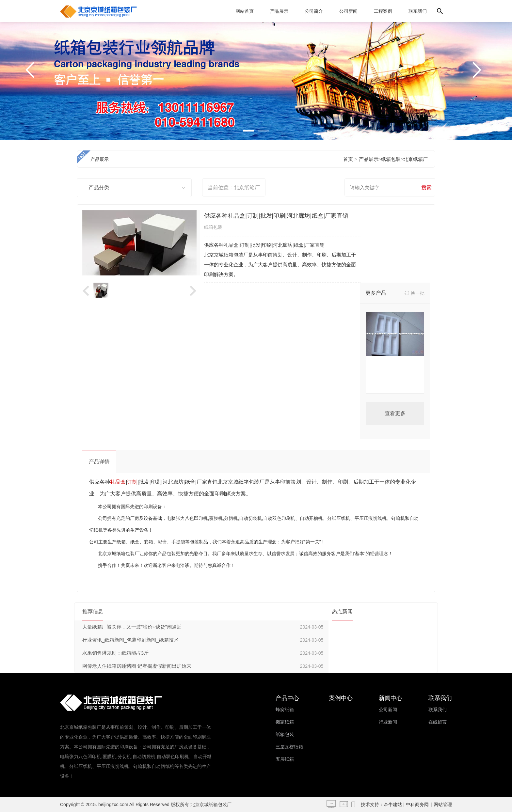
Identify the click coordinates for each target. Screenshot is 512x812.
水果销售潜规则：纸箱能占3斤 (115, 653)
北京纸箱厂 (416, 159)
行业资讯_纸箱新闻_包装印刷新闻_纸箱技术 (130, 640)
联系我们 (418, 11)
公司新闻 (348, 11)
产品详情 (99, 462)
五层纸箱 (285, 759)
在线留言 (438, 722)
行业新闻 (388, 722)
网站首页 (245, 11)
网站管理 (443, 804)
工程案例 (383, 11)
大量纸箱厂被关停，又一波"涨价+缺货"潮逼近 (132, 627)
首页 (348, 159)
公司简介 (314, 11)
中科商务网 (417, 804)
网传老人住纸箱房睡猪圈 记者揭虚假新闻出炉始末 (137, 666)
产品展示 (279, 11)
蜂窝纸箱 (285, 710)
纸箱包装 (391, 159)
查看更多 (395, 413)
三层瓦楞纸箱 (289, 747)
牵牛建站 (393, 804)
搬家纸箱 (285, 722)
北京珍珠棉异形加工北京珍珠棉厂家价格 (395, 376)
